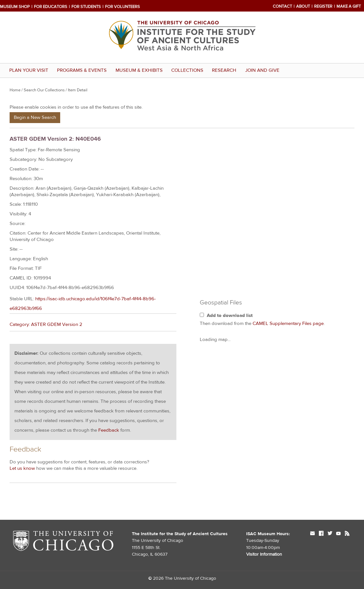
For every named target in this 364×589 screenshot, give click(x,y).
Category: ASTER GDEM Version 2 (46, 324)
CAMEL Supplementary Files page (288, 324)
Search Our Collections (44, 90)
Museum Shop (15, 7)
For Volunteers (122, 7)
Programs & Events (82, 70)
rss (347, 534)
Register (323, 6)
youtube (338, 534)
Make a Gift (349, 6)
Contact (282, 6)
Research (224, 70)
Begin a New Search (35, 117)
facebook (321, 534)
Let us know (22, 468)
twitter (330, 534)
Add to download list (230, 315)
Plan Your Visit (29, 70)
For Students (86, 7)
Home (15, 90)
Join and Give (262, 70)
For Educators (51, 7)
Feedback (109, 430)
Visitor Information (264, 554)
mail (312, 534)
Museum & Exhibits (139, 70)
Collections (187, 70)
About (303, 6)
